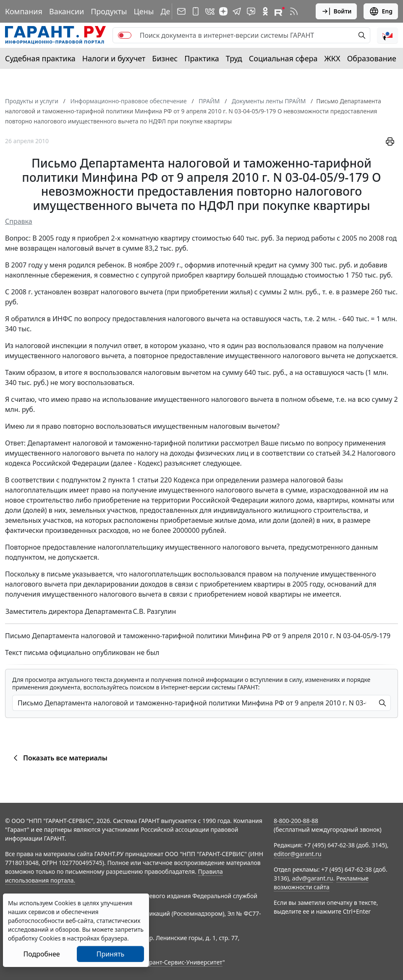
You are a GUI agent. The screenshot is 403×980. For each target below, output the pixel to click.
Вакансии (67, 11)
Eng (381, 11)
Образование (372, 58)
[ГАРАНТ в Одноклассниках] (265, 11)
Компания (24, 11)
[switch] (125, 35)
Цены (144, 11)
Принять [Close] (111, 954)
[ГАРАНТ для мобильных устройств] (196, 11)
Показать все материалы (59, 758)
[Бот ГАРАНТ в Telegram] (251, 11)
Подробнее (41, 954)
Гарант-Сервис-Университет (183, 962)
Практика (201, 58)
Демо (170, 11)
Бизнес (165, 58)
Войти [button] (336, 11)
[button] (387, 35)
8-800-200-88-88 (296, 821)
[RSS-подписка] (294, 11)
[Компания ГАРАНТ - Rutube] (280, 11)
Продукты (109, 11)
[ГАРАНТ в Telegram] (237, 11)
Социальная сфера (283, 58)
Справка (19, 221)
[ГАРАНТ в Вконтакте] (210, 11)
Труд (234, 58)
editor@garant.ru (298, 854)
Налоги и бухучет (114, 58)
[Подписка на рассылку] (181, 11)
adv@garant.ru (313, 878)
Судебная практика (40, 58)
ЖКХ (332, 58)
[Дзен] (223, 11)
